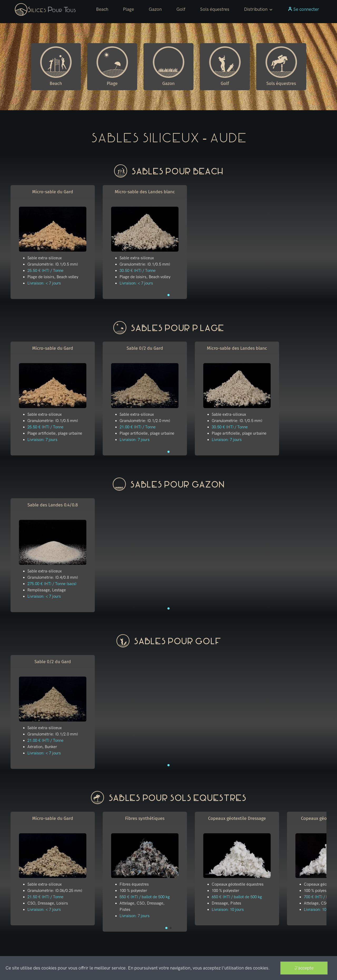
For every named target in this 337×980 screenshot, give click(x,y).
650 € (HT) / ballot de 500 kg (237, 897)
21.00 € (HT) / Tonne (138, 427)
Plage (128, 9)
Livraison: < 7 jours (44, 283)
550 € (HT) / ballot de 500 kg (145, 897)
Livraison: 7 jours (42, 440)
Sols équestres (215, 9)
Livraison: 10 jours (228, 910)
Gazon (155, 9)
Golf (181, 9)
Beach (102, 9)
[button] (259, 9)
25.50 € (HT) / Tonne (45, 271)
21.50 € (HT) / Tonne (45, 897)
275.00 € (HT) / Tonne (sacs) (52, 584)
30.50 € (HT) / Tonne (138, 271)
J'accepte (304, 968)
